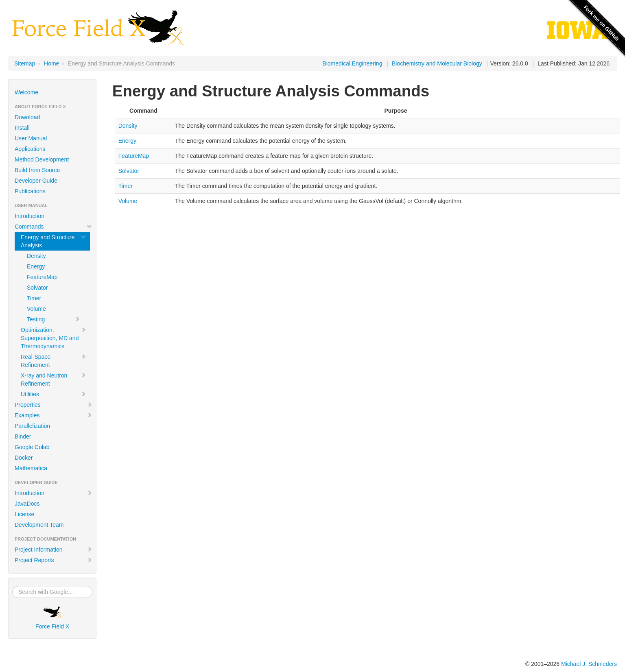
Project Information (54, 550)
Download (27, 117)
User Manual (31, 138)
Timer (34, 298)
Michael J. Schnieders (589, 664)
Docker (24, 458)
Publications (30, 191)
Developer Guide (36, 181)
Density (36, 256)
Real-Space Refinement (54, 361)
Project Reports (54, 560)
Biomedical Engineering (352, 63)
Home (51, 63)
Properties (54, 405)
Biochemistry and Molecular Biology (437, 63)
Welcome (26, 92)
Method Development (42, 159)
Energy (36, 266)
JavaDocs (27, 504)
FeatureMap (42, 277)
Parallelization (32, 426)
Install (22, 128)
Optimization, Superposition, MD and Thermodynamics (54, 338)
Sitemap (25, 63)
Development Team (39, 525)
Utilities (54, 394)
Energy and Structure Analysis (54, 241)
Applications (30, 149)
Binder (23, 436)
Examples (54, 415)
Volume (36, 309)
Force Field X (52, 618)
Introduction (30, 216)
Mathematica (31, 468)
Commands (54, 227)
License (24, 514)
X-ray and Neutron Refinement (54, 380)
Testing (54, 319)
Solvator (37, 288)
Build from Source (37, 170)
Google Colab (32, 447)
